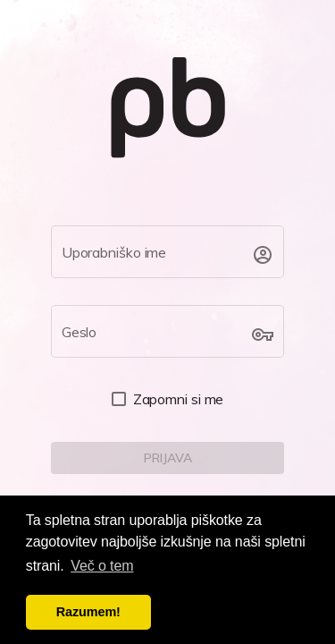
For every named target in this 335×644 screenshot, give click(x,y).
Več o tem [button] (102, 566)
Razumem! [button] (88, 612)
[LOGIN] (168, 458)
